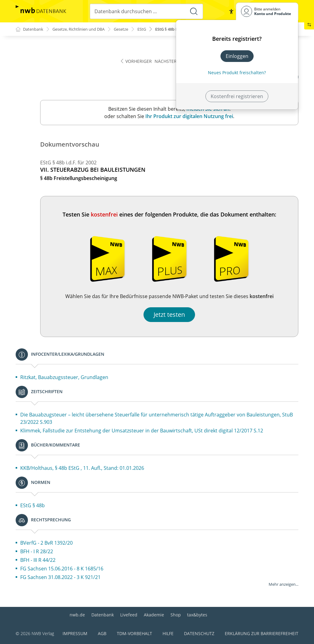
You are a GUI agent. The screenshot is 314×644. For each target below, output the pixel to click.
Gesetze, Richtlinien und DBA (84, 29)
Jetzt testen (169, 315)
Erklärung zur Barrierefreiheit (262, 633)
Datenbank (103, 615)
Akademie (154, 615)
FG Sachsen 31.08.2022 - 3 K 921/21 (60, 577)
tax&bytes (197, 615)
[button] (231, 11)
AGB (102, 633)
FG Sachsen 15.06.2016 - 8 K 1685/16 (62, 569)
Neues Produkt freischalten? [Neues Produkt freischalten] (237, 73)
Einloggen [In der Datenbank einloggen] (237, 56)
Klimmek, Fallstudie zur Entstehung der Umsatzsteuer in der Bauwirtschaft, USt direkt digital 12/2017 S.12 (142, 431)
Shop (176, 615)
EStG (154, 29)
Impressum (75, 633)
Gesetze (132, 29)
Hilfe (168, 633)
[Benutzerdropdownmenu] (267, 11)
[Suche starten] (193, 11)
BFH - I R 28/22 (37, 552)
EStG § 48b (33, 506)
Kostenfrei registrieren (237, 96)
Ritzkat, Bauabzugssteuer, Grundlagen (64, 378)
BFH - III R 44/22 (38, 560)
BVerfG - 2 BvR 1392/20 (46, 543)
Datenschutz (199, 633)
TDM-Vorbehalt (134, 633)
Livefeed (129, 615)
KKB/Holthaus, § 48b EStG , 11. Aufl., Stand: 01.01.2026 (82, 468)
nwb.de (77, 615)
